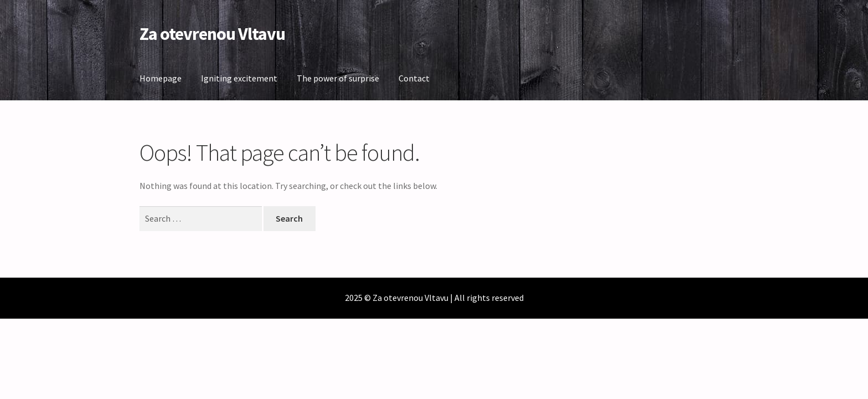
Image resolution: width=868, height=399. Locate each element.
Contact (414, 78)
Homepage (161, 78)
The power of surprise (338, 78)
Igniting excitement (239, 78)
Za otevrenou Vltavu (212, 34)
